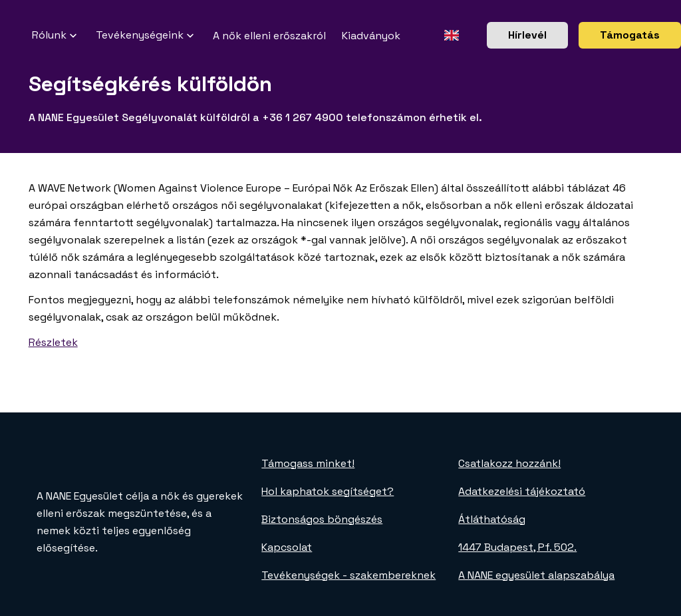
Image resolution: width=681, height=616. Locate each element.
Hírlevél (527, 35)
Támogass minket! (308, 463)
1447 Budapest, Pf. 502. (517, 547)
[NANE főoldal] (16, 35)
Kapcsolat (287, 547)
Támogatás (630, 35)
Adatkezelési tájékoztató (522, 491)
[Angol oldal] (451, 35)
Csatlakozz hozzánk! (509, 463)
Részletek (53, 342)
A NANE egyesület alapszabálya (536, 575)
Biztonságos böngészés (322, 519)
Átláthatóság (492, 519)
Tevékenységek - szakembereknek (348, 575)
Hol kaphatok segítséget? (328, 491)
